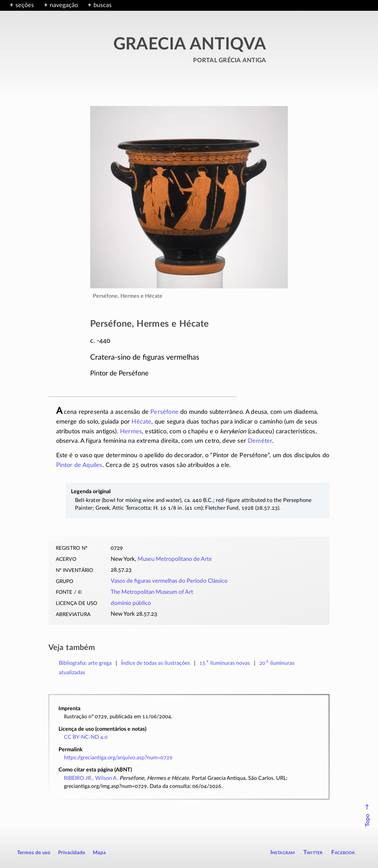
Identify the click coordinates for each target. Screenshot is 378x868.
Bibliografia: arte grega (85, 663)
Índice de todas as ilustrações (156, 663)
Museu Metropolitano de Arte (175, 559)
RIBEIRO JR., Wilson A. (91, 778)
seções (25, 5)
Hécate (141, 422)
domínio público (131, 603)
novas (225, 663)
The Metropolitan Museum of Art (152, 592)
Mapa (99, 853)
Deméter (260, 441)
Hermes (131, 432)
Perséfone (164, 412)
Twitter (313, 852)
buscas (103, 5)
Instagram (283, 852)
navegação (64, 5)
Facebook (343, 852)
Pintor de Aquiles (79, 465)
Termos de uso (34, 853)
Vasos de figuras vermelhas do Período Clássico (169, 581)
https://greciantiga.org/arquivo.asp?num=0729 (118, 758)
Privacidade (72, 853)
